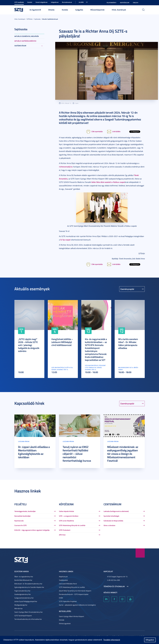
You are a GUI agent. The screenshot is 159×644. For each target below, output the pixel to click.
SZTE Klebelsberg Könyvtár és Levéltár (72, 525)
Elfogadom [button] (150, 640)
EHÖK (61, 598)
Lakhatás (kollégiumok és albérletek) (116, 511)
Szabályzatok (63, 580)
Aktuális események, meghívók (27, 36)
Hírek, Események (119, 10)
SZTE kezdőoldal (19, 2)
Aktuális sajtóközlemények (50, 19)
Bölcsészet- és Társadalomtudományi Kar (28, 584)
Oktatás (51, 10)
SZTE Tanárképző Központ (23, 616)
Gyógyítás (79, 10)
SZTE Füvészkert (65, 530)
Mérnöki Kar (19, 608)
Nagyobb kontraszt (143, 3)
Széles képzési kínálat (66, 511)
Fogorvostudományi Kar (22, 591)
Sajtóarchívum (20, 46)
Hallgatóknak (55, 2)
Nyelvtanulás (19, 521)
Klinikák (62, 620)
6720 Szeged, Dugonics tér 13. (117, 577)
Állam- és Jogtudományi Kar (24, 577)
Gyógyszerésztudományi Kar (24, 598)
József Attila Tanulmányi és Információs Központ (75, 591)
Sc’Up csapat (65, 240)
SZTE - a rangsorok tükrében (69, 516)
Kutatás (65, 10)
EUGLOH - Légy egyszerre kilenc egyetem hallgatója (32, 530)
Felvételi (30, 2)
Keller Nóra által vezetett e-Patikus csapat (108, 182)
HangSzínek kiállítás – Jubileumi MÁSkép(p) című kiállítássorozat (62, 342)
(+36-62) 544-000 (114, 580)
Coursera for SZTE (21, 525)
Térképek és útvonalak (114, 586)
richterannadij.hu (66, 167)
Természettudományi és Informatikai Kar (28, 619)
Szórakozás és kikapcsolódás (113, 521)
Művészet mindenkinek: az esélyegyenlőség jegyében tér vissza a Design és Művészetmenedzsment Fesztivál (123, 454)
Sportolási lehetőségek (111, 516)
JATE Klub (62, 535)
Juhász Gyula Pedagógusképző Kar (26, 601)
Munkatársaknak (67, 2)
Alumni (81, 2)
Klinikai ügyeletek (65, 623)
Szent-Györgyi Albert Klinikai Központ (71, 616)
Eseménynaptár (127, 289)
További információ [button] (112, 640)
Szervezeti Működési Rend (68, 584)
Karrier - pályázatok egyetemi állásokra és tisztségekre (77, 605)
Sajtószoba (37, 19)
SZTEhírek (30, 19)
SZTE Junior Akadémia (66, 521)
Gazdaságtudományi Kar (23, 594)
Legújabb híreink (24, 441)
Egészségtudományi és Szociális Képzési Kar (29, 587)
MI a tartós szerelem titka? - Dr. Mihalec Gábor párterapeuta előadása (128, 344)
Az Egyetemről (35, 10)
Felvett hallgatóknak (41, 2)
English (136, 3)
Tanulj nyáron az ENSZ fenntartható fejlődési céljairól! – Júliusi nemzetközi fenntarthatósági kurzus (77, 454)
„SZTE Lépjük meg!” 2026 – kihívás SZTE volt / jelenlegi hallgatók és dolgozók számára (29, 345)
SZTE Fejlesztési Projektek (68, 601)
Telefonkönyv (111, 3)
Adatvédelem (125, 3)
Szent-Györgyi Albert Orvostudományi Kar (29, 612)
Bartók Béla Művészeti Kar (23, 580)
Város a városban (109, 525)
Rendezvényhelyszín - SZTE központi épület (74, 594)
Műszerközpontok (97, 10)
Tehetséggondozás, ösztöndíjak (25, 511)
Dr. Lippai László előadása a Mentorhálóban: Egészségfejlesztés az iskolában (34, 452)
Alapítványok (63, 577)
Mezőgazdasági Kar (21, 605)
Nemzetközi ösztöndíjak (22, 516)
